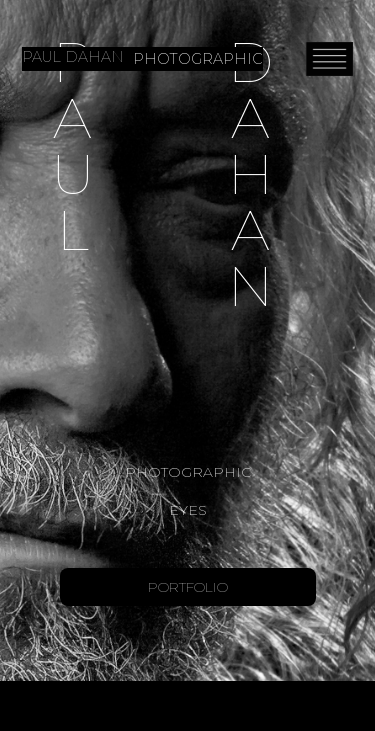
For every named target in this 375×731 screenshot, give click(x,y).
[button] (329, 58)
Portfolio (188, 587)
